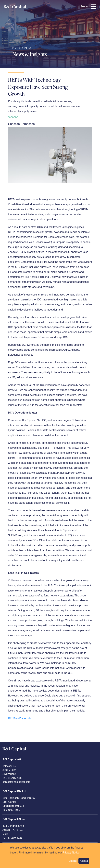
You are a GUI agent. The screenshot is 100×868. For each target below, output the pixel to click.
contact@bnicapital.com (16, 782)
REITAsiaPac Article (20, 718)
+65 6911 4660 (11, 810)
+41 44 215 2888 (12, 778)
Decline (73, 863)
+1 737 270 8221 (12, 838)
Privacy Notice (71, 855)
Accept (84, 863)
